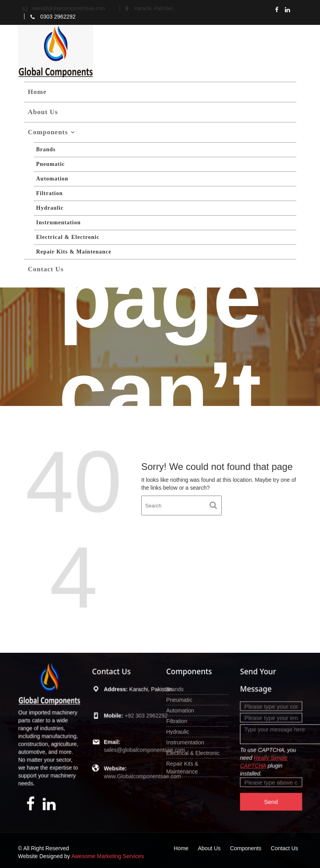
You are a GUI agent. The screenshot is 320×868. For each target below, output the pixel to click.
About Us (43, 112)
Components (48, 132)
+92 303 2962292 (144, 716)
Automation (52, 179)
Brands (46, 149)
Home (37, 92)
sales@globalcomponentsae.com (143, 747)
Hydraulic (50, 208)
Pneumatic (51, 164)
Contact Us (46, 269)
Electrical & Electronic (68, 237)
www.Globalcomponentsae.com (141, 771)
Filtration (50, 193)
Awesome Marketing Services (108, 856)
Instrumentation (59, 223)
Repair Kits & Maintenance (74, 252)
